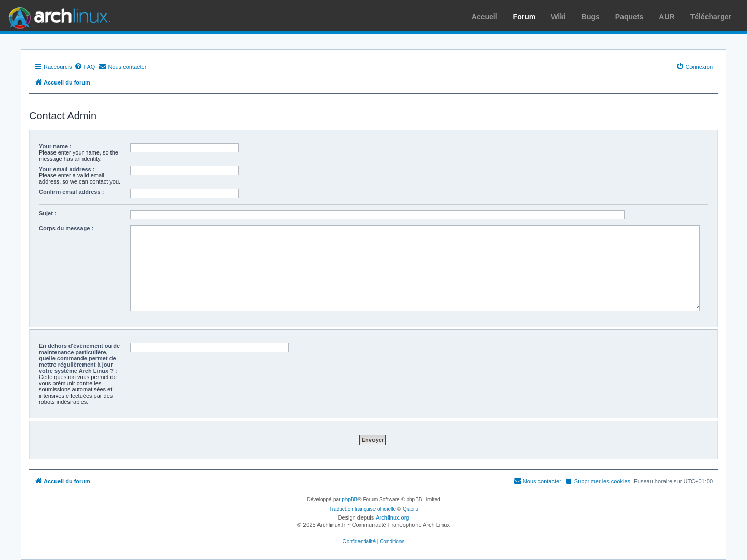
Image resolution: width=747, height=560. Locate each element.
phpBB (350, 500)
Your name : (55, 146)
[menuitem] (85, 67)
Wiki (558, 17)
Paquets (629, 17)
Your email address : (67, 169)
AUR (667, 17)
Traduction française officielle (362, 509)
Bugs (591, 17)
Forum (524, 17)
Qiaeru (410, 509)
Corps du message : (66, 228)
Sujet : (48, 213)
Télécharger (711, 17)
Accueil (485, 17)
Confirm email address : (71, 192)
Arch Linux (57, 16)
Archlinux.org (392, 517)
